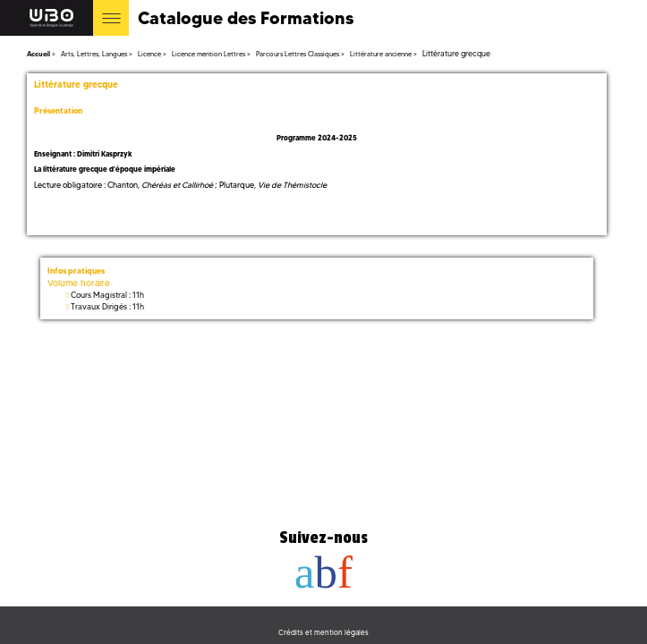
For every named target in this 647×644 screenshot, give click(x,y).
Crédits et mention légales (323, 632)
